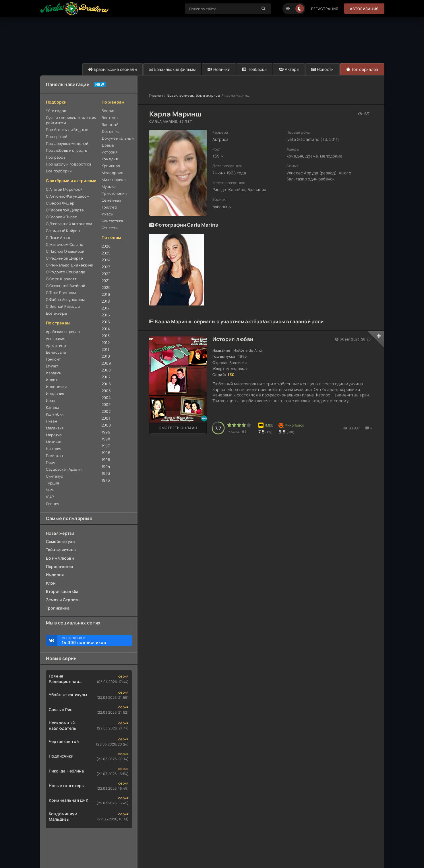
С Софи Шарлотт (61, 279)
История (110, 152)
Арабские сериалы (63, 332)
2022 (106, 274)
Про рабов (56, 157)
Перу (51, 462)
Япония (53, 504)
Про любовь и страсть (67, 150)
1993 (106, 473)
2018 (106, 301)
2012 (106, 342)
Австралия (56, 338)
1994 (106, 466)
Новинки (219, 69)
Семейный (111, 200)
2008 (106, 370)
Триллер (109, 207)
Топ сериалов (362, 69)
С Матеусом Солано (65, 244)
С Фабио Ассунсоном (65, 299)
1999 (106, 432)
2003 (106, 404)
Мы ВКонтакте (94, 641)
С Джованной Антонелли (69, 224)
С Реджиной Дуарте (65, 258)
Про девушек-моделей (67, 143)
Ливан (52, 421)
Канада (53, 407)
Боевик (108, 111)
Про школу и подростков (69, 164)
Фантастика (112, 221)
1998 (106, 439)
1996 (106, 453)
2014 (106, 329)
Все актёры (57, 313)
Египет (52, 366)
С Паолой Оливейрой (65, 251)
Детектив (111, 131)
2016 (106, 315)
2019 (106, 294)
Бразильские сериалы (113, 69)
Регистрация (325, 9)
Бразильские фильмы (172, 69)
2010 (106, 356)
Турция (53, 483)
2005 (106, 391)
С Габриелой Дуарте (65, 210)
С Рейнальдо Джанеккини (70, 265)
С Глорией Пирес (62, 217)
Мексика (54, 442)
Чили (50, 490)
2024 (106, 260)
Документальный (117, 138)
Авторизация (364, 9)
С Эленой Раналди (63, 306)
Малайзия (55, 428)
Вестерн (110, 118)
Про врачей (57, 137)
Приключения (114, 193)
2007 (106, 377)
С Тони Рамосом (61, 293)
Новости (323, 69)
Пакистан (55, 456)
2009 (106, 363)
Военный (110, 124)
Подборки (254, 69)
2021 (106, 281)
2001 (106, 418)
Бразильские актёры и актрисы (194, 95)
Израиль (54, 373)
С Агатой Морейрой (64, 189)
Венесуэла (56, 352)
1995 (106, 460)
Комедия (110, 159)
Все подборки (59, 171)
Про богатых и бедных (67, 130)
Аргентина (56, 345)
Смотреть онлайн (178, 428)
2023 (106, 267)
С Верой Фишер (60, 203)
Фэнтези (110, 228)
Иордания (55, 394)
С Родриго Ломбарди (66, 272)
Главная (156, 95)
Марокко (54, 435)
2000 (106, 425)
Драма (108, 145)
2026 (106, 246)
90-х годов (56, 111)
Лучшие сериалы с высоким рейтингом (71, 120)
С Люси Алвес (59, 238)
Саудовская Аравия (64, 469)
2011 (105, 349)
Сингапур (55, 476)
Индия (52, 380)
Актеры (289, 69)
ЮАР (50, 497)
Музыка (109, 186)
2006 (106, 384)
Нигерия (54, 449)
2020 (106, 287)
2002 (106, 411)
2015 (106, 322)
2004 (106, 398)
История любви (233, 339)
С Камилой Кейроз (63, 231)
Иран (51, 400)
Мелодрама (113, 173)
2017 (106, 308)
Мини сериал (114, 180)
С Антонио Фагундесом (68, 196)
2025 (106, 253)
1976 (106, 480)
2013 (106, 336)
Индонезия (56, 387)
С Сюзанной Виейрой (66, 286)
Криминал (111, 166)
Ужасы (108, 214)
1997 (106, 446)
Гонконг (53, 359)
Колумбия (55, 414)
